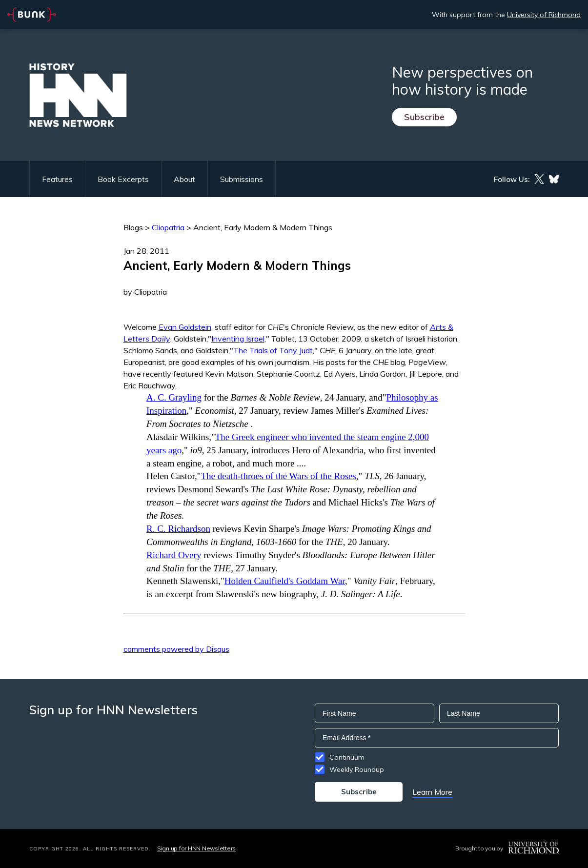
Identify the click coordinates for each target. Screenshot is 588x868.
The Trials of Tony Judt (273, 350)
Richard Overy (174, 555)
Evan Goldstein (185, 327)
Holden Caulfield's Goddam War (285, 581)
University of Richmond (544, 15)
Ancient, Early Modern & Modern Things (263, 227)
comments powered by (176, 649)
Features (57, 179)
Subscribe (424, 117)
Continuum (347, 757)
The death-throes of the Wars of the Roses (278, 476)
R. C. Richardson (178, 529)
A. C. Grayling (174, 397)
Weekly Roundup (357, 769)
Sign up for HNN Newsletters (196, 848)
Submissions (242, 179)
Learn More (432, 792)
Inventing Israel (238, 339)
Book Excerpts (123, 179)
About (184, 179)
